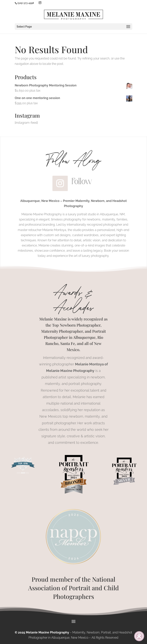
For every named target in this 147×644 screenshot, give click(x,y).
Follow (82, 181)
